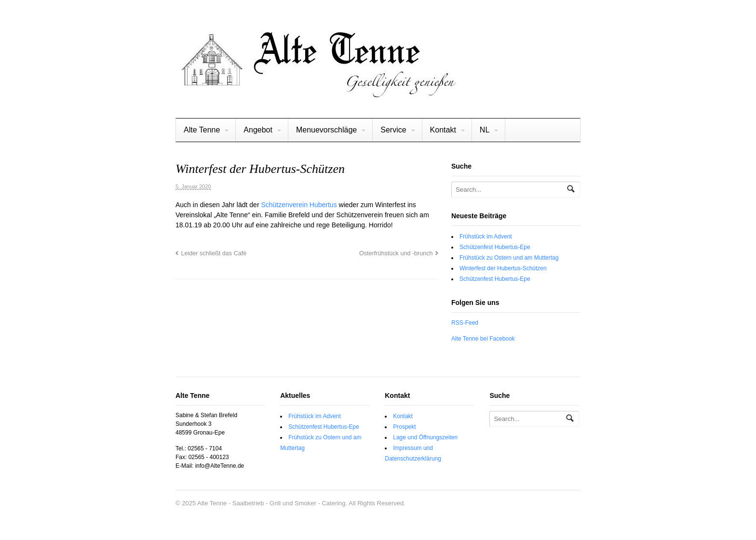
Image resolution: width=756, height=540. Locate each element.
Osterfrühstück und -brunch (396, 253)
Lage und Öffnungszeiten (425, 437)
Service (393, 130)
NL (485, 130)
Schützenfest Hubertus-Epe (495, 247)
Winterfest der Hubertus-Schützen (503, 268)
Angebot (258, 130)
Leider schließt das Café (214, 253)
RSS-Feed (465, 323)
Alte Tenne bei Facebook (483, 339)
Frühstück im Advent (486, 237)
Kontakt (443, 130)
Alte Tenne (202, 130)
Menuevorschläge (326, 130)
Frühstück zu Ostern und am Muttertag (509, 258)
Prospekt (404, 427)
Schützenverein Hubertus (299, 205)
